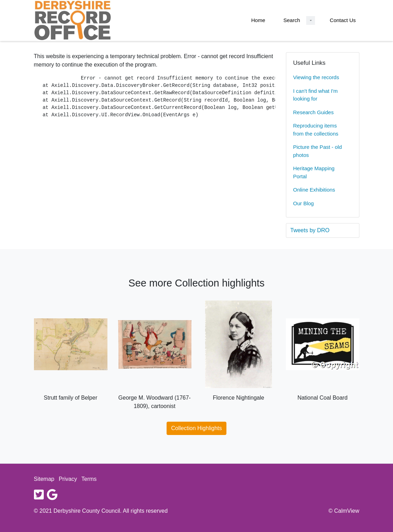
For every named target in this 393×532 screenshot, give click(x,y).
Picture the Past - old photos (318, 151)
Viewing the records (316, 77)
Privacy (68, 479)
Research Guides (314, 112)
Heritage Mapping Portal (314, 172)
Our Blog (304, 203)
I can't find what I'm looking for (315, 95)
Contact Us (343, 20)
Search (292, 20)
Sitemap (44, 479)
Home (258, 20)
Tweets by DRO (310, 230)
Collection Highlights (196, 428)
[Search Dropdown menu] (311, 20)
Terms (89, 479)
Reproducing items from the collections (316, 130)
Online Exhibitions (314, 190)
